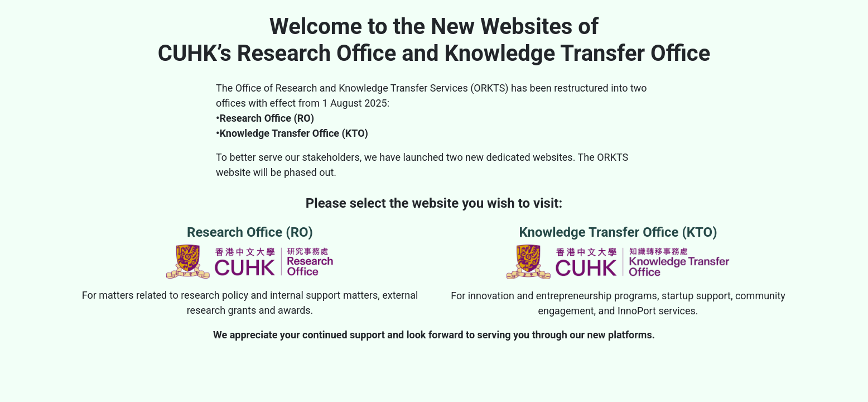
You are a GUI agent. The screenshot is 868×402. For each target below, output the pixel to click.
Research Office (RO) (250, 252)
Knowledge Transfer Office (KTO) (618, 252)
